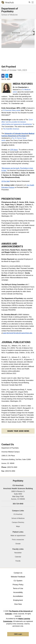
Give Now (18, 604)
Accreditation (18, 596)
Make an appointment (18, 536)
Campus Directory (18, 522)
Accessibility (18, 592)
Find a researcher (18, 540)
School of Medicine (10, 15)
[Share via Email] (11, 76)
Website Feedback (18, 577)
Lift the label (6, 181)
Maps (18, 526)
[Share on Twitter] (7, 76)
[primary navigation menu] (33, 2)
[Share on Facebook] (3, 76)
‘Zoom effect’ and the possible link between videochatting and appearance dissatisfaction (17, 122)
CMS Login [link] (18, 634)
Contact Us (18, 573)
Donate (18, 544)
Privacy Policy (18, 585)
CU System (18, 581)
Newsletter (18, 553)
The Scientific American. (11, 129)
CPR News (14, 150)
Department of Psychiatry (10, 10)
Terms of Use (18, 588)
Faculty (18, 561)
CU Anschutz (18, 514)
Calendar (18, 557)
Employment (18, 600)
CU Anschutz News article (12, 110)
